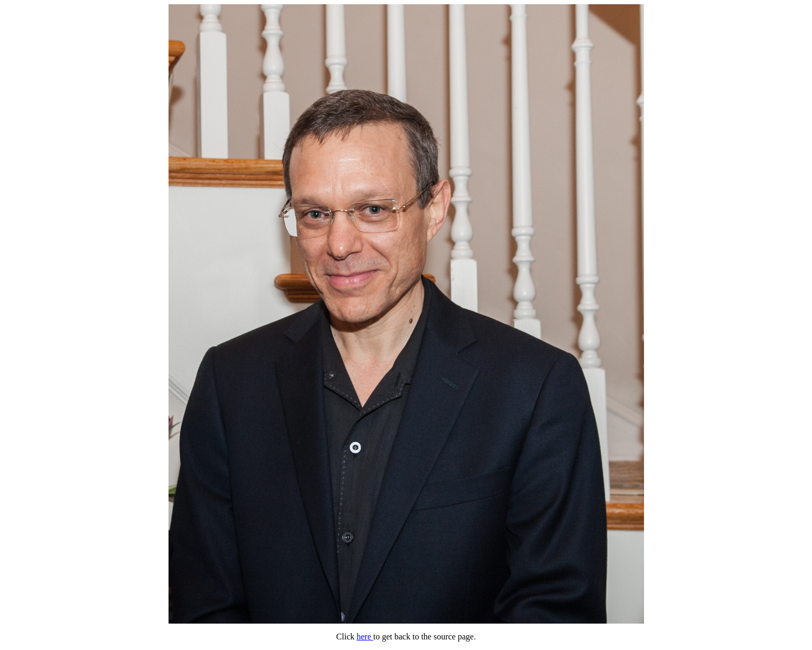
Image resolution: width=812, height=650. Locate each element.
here (365, 637)
